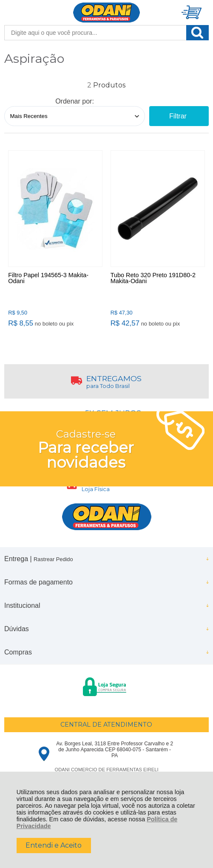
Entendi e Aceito (54, 845)
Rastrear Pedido (53, 559)
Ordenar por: (75, 101)
